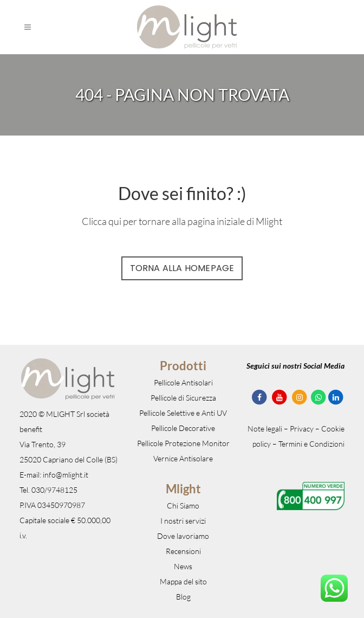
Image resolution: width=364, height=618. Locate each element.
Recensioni (183, 551)
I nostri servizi (183, 521)
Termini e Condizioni (311, 444)
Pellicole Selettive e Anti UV (183, 413)
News (183, 566)
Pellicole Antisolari (183, 382)
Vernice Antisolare (183, 458)
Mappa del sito (183, 581)
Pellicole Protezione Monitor (183, 443)
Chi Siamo (183, 506)
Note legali (265, 429)
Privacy (302, 429)
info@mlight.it (66, 475)
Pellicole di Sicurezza (183, 398)
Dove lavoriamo (183, 536)
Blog (183, 597)
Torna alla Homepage (182, 268)
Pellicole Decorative (183, 428)
